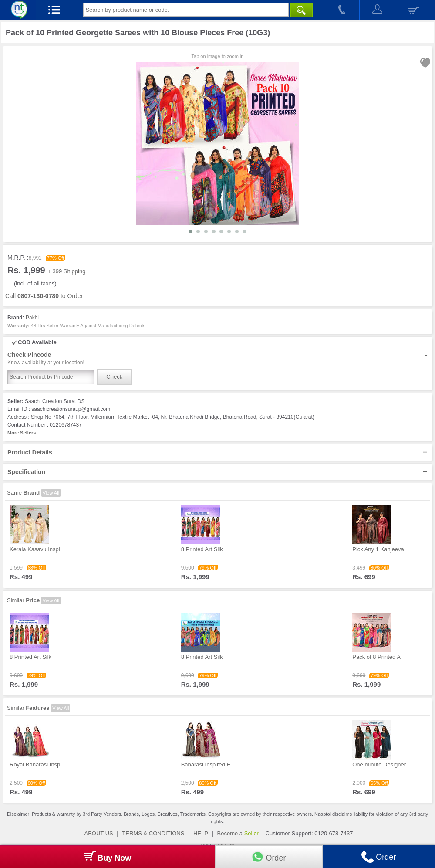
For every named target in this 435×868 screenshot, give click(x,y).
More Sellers (22, 433)
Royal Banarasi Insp (35, 765)
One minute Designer (379, 765)
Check (114, 377)
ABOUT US (99, 833)
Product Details (217, 452)
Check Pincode (217, 359)
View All (51, 493)
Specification (217, 472)
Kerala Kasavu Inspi (35, 549)
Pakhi (32, 318)
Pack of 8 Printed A (376, 657)
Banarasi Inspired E (206, 765)
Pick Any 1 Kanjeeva (378, 549)
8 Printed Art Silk (202, 549)
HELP (201, 833)
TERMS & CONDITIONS (153, 833)
